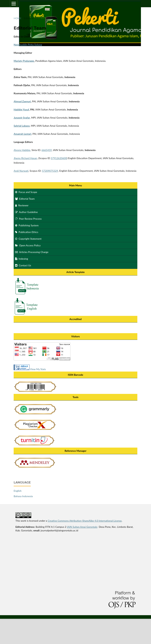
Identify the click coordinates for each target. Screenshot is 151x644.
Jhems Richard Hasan (25, 158)
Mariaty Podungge (24, 61)
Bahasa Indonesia (23, 496)
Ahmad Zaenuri (22, 101)
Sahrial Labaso (22, 126)
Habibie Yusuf (21, 109)
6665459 (47, 150)
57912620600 (59, 158)
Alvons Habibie (22, 150)
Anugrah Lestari (22, 134)
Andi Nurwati (21, 171)
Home (18, 18)
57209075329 (50, 171)
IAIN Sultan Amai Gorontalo (82, 527)
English (18, 491)
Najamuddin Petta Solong (28, 45)
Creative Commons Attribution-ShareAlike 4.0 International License (85, 521)
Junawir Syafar (22, 118)
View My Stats (38, 369)
